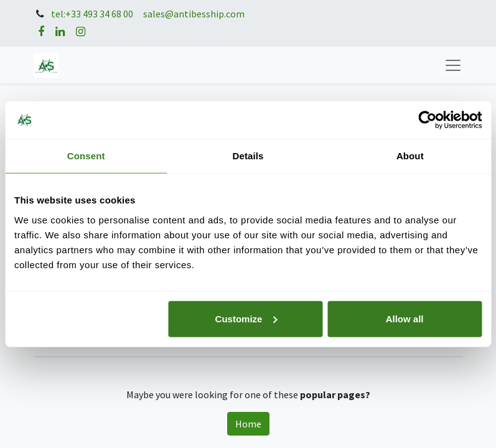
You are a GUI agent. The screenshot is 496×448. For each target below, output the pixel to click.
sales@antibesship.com (194, 14)
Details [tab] (248, 156)
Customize (246, 318)
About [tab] (410, 156)
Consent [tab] (86, 156)
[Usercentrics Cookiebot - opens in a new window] (427, 120)
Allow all (405, 318)
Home (248, 424)
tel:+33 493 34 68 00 (92, 14)
